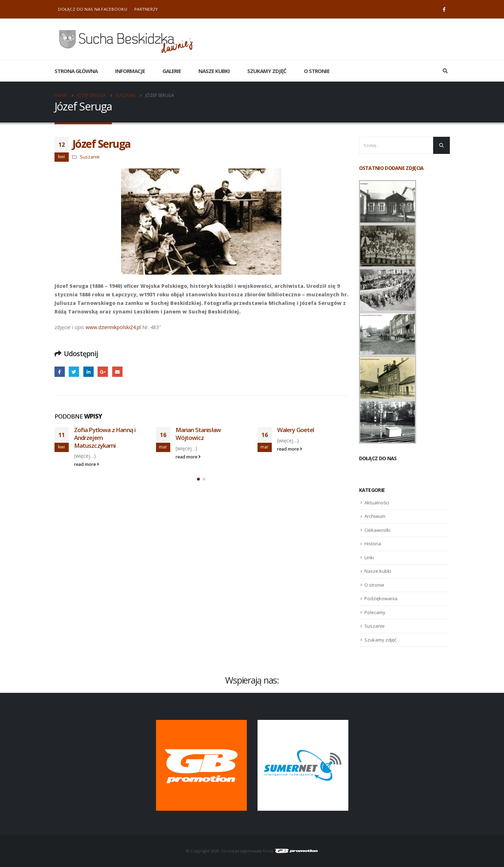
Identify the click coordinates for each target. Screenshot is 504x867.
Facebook (60, 372)
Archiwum (375, 516)
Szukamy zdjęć (267, 71)
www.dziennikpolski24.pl (114, 327)
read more (87, 464)
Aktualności (377, 503)
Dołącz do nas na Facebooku (93, 9)
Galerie (172, 71)
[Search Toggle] (445, 71)
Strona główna (76, 71)
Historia (373, 544)
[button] (198, 479)
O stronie (317, 71)
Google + (103, 372)
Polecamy (375, 612)
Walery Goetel (296, 430)
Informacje (130, 71)
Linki (369, 557)
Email (117, 372)
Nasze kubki (214, 71)
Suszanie (90, 157)
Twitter (74, 372)
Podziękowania (381, 598)
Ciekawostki (377, 530)
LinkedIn (89, 372)
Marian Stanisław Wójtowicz (198, 434)
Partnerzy (146, 9)
